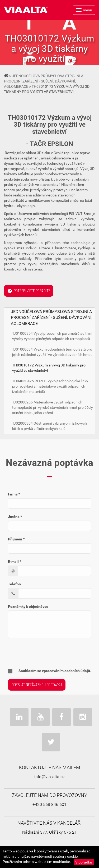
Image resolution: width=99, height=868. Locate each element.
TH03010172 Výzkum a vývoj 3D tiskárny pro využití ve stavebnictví (49, 368)
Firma (14, 494)
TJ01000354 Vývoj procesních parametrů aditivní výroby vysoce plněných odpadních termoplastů (52, 336)
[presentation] (43, 653)
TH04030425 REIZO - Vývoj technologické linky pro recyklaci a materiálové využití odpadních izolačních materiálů (50, 386)
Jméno (15, 517)
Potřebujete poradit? (29, 291)
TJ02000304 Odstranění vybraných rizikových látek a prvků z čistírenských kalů (49, 426)
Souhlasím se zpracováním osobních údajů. (49, 671)
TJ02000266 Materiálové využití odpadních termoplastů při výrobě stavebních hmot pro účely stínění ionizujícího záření (53, 407)
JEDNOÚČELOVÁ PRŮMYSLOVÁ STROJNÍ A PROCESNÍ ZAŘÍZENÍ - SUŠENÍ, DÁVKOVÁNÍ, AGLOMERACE (44, 81)
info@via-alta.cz (49, 777)
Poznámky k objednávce (28, 607)
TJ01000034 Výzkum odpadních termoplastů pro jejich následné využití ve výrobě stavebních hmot (52, 352)
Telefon (14, 584)
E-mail (15, 562)
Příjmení (16, 539)
